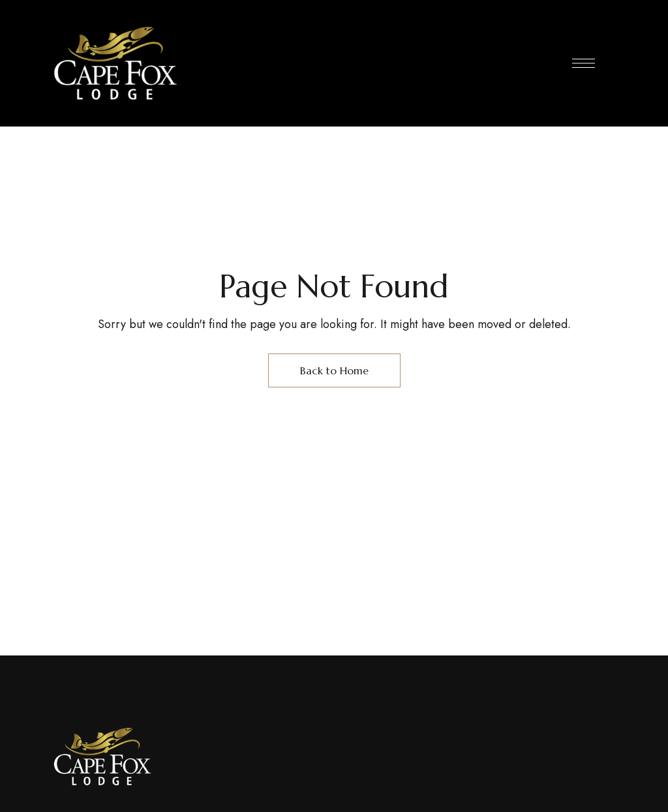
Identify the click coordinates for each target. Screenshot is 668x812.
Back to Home (334, 370)
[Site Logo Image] (115, 63)
